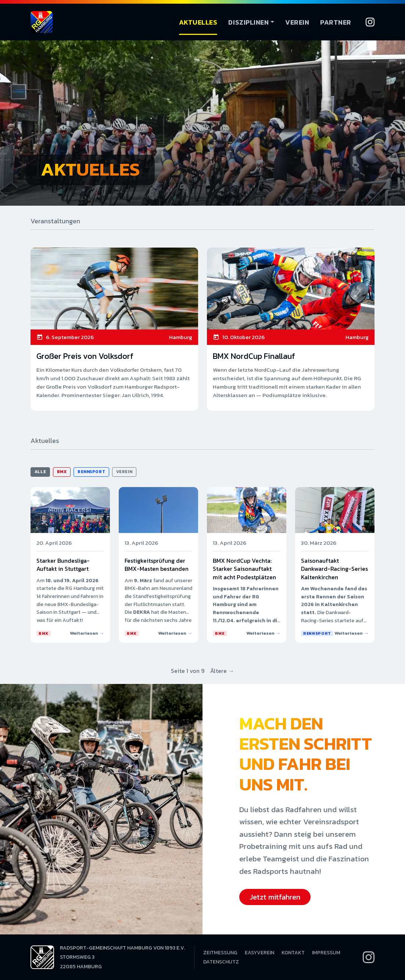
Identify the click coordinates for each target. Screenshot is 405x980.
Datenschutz (221, 962)
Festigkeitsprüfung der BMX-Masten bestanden (157, 565)
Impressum (326, 953)
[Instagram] (370, 22)
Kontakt (293, 953)
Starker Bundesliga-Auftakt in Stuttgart (63, 565)
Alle (40, 472)
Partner (336, 22)
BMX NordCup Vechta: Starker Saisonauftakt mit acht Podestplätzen (244, 569)
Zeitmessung (220, 953)
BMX (62, 472)
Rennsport (91, 472)
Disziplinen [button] (248, 22)
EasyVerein (259, 953)
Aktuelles (198, 22)
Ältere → (222, 671)
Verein (297, 22)
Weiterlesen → (87, 633)
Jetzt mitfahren (275, 897)
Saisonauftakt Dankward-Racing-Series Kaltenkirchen (334, 569)
